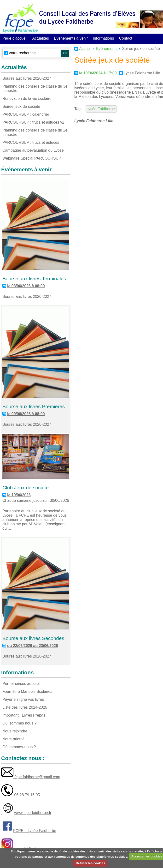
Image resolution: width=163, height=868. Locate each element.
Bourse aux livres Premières (34, 406)
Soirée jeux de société (21, 106)
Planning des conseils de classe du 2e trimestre (35, 132)
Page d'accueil (15, 38)
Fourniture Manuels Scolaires (27, 691)
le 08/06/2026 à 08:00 (26, 286)
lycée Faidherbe (101, 109)
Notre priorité (13, 739)
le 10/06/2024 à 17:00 (98, 73)
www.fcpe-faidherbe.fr (33, 813)
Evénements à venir (71, 38)
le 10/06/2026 (19, 495)
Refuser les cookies (90, 863)
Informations (103, 38)
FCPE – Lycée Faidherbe (35, 831)
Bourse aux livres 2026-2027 (27, 78)
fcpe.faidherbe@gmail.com (37, 777)
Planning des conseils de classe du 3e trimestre (35, 88)
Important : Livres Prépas (24, 715)
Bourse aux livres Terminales (34, 278)
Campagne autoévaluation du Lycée (33, 150)
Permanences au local (21, 684)
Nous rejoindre (15, 731)
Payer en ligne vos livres (23, 699)
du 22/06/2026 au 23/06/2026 (33, 646)
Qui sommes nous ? (19, 723)
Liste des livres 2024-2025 (25, 707)
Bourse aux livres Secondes (33, 638)
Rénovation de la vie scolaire (27, 99)
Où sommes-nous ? (19, 747)
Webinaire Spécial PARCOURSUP (32, 158)
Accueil (85, 49)
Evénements (107, 49)
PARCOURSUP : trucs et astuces (31, 142)
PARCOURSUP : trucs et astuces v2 (33, 122)
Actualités (41, 38)
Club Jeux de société (26, 488)
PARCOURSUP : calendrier (26, 114)
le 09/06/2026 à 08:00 (26, 414)
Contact (125, 38)
